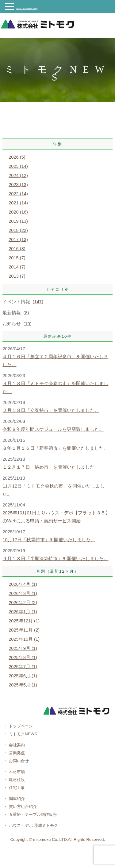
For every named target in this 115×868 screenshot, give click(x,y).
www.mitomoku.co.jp (27, 8)
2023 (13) (18, 185)
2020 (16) (18, 212)
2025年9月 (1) (23, 648)
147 (38, 302)
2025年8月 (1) (23, 657)
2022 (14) (18, 194)
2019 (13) (18, 221)
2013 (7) (17, 276)
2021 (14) (18, 203)
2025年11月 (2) (24, 630)
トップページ (20, 726)
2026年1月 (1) (23, 612)
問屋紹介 (16, 799)
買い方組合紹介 (22, 807)
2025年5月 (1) (23, 685)
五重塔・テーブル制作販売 (32, 814)
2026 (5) (17, 157)
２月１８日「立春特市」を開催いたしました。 (51, 410)
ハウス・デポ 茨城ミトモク (33, 825)
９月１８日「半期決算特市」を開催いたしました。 (55, 559)
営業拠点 (16, 753)
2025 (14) (18, 166)
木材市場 (16, 772)
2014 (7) (17, 267)
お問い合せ (18, 761)
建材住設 (16, 780)
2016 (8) (17, 249)
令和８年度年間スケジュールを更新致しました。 (53, 429)
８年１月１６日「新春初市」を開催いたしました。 (55, 448)
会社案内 (16, 745)
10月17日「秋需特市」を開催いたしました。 (49, 540)
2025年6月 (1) (23, 676)
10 (28, 324)
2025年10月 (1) (24, 639)
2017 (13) (18, 240)
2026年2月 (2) (23, 603)
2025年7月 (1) (23, 667)
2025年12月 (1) (24, 621)
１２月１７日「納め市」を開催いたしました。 (51, 467)
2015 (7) (17, 258)
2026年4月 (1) (23, 584)
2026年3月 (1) (23, 593)
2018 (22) (18, 230)
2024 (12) (18, 175)
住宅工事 (16, 788)
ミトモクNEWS (22, 734)
